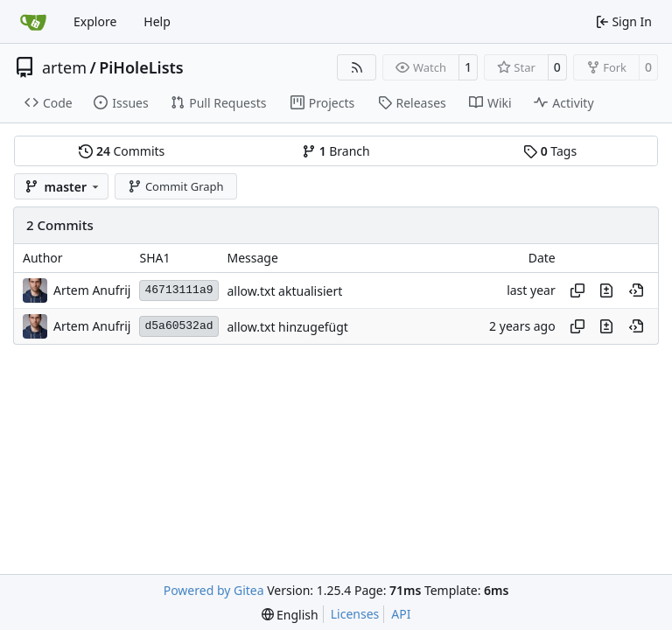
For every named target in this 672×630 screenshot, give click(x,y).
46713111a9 (178, 290)
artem (64, 67)
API (401, 614)
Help (157, 21)
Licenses (355, 614)
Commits (122, 151)
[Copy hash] (577, 290)
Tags (550, 151)
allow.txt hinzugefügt (288, 327)
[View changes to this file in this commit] (606, 290)
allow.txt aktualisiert (285, 291)
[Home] (33, 22)
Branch (336, 151)
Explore (95, 21)
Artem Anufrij (92, 290)
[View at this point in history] (636, 290)
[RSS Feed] (357, 67)
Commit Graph (175, 186)
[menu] (290, 615)
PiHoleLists (141, 67)
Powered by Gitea (214, 590)
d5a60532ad (178, 326)
